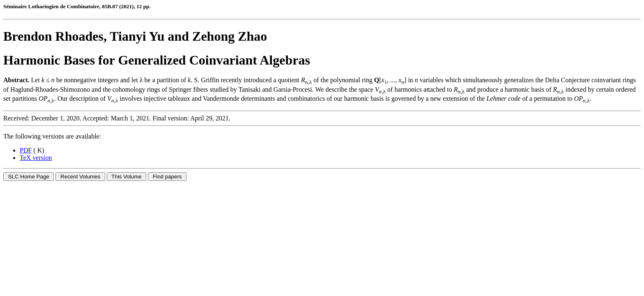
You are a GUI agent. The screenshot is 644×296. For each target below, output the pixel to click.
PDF (26, 150)
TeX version (36, 158)
